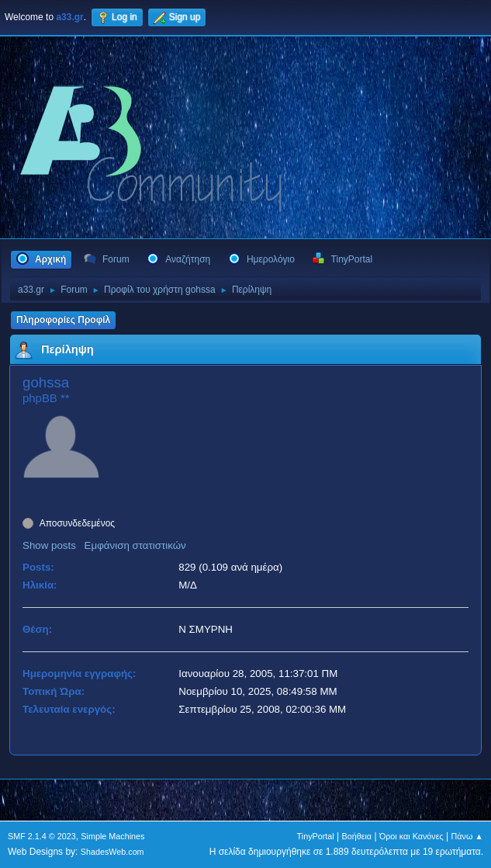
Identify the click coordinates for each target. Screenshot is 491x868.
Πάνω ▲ (468, 836)
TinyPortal (316, 836)
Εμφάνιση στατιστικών (135, 545)
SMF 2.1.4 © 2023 (42, 836)
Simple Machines (112, 836)
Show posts (49, 545)
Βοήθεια (356, 836)
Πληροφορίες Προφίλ (63, 320)
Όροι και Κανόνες (411, 836)
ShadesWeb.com (112, 852)
